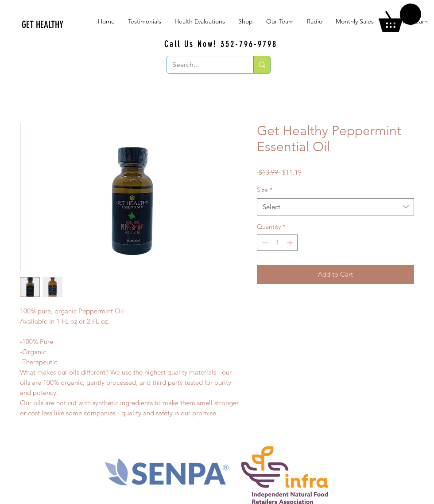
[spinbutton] (277, 243)
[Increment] (291, 243)
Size (265, 190)
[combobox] (335, 207)
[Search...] (203, 65)
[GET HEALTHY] (89, 25)
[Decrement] (264, 243)
